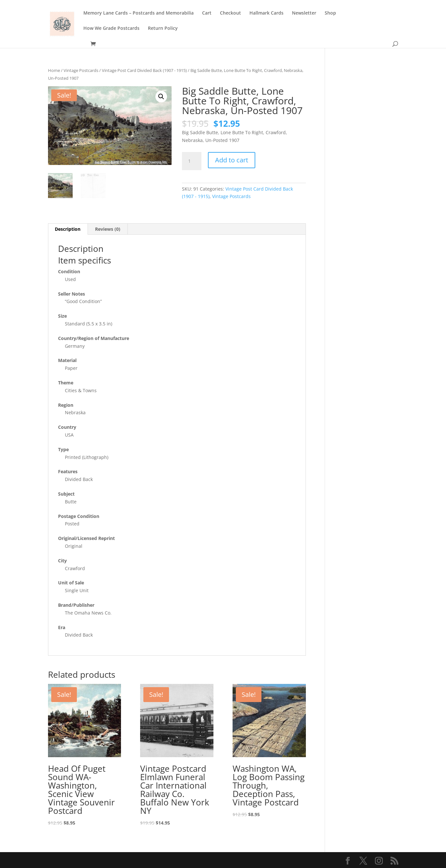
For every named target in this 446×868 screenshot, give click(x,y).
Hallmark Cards (266, 13)
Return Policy (163, 29)
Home (54, 70)
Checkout (230, 13)
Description (68, 229)
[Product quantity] (192, 161)
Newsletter (304, 13)
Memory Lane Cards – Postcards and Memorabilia (139, 13)
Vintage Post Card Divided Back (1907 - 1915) (144, 70)
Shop (330, 13)
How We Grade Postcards (111, 29)
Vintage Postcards (81, 70)
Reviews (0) (108, 229)
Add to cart (232, 160)
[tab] (68, 229)
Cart (207, 13)
